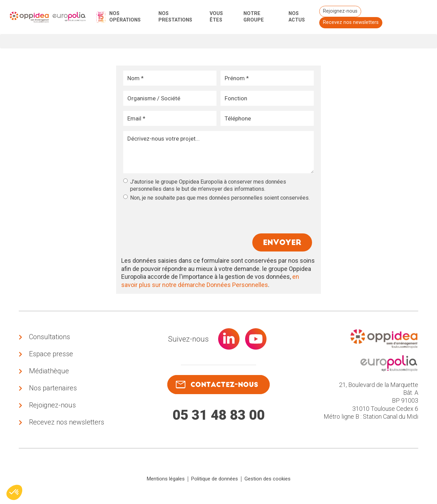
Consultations (50, 337)
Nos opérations (125, 17)
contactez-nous (217, 386)
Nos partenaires (53, 390)
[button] (14, 492)
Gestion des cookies (267, 481)
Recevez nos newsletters (350, 22)
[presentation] (175, 215)
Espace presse (51, 355)
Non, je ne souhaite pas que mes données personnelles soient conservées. (216, 198)
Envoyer (281, 243)
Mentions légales (166, 481)
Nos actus (297, 17)
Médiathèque (49, 372)
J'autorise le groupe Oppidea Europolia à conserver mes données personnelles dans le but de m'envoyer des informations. (205, 185)
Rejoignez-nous (340, 11)
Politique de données (215, 481)
